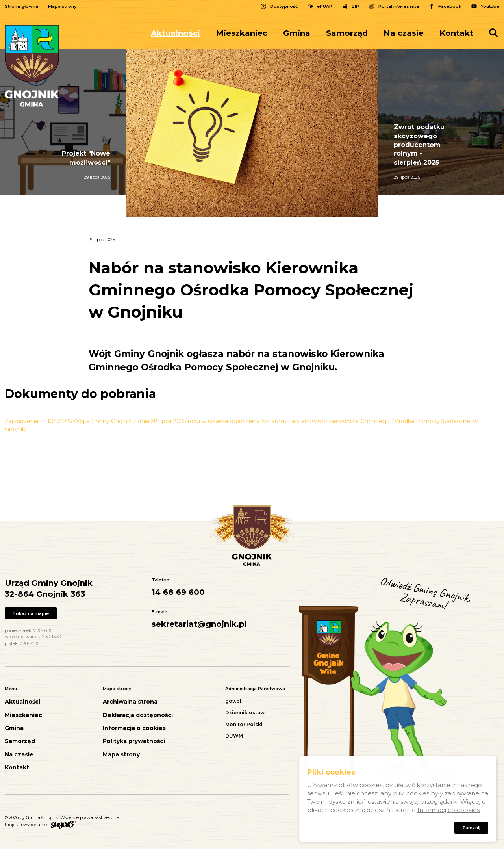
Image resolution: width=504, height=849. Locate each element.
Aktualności (175, 33)
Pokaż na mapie (31, 613)
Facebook (450, 6)
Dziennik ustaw (245, 712)
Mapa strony (62, 6)
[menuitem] (179, 33)
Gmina (297, 33)
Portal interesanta (399, 6)
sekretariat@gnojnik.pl (199, 624)
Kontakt (456, 33)
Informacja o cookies (134, 728)
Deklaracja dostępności (138, 715)
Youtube (490, 6)
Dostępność (284, 6)
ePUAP (325, 6)
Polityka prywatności (134, 741)
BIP (355, 6)
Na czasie (404, 33)
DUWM (234, 736)
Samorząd (347, 33)
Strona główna (21, 6)
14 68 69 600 (178, 592)
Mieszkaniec (242, 33)
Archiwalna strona (130, 702)
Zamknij (471, 829)
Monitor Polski (244, 724)
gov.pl (233, 701)
